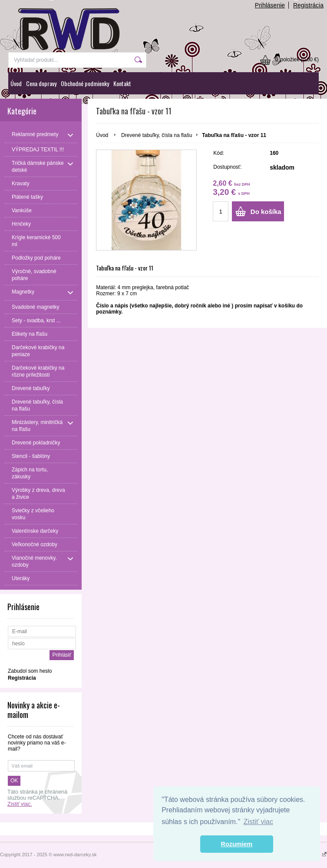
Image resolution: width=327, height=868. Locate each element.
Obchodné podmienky (85, 83)
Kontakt (122, 83)
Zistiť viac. (20, 804)
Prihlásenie (270, 5)
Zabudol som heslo (30, 671)
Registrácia (308, 5)
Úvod (16, 83)
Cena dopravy (41, 83)
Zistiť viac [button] (258, 822)
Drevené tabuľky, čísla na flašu (157, 135)
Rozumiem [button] (237, 844)
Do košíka (266, 212)
